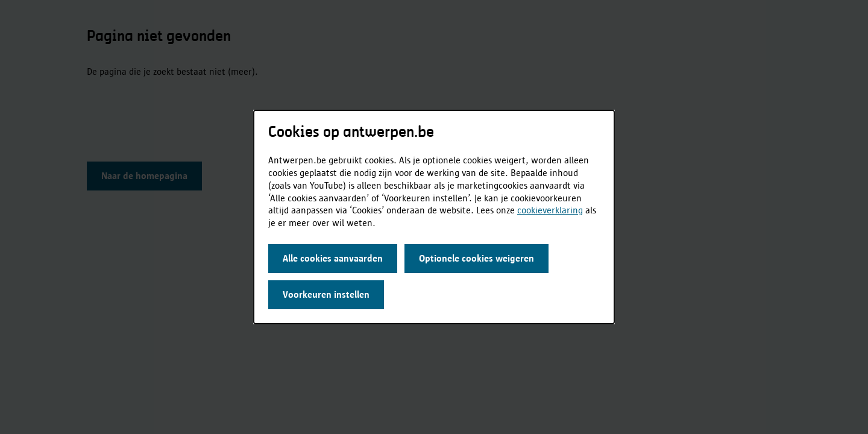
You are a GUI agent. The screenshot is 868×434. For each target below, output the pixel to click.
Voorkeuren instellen (326, 294)
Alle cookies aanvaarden (333, 258)
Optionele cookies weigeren (476, 258)
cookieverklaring (550, 210)
